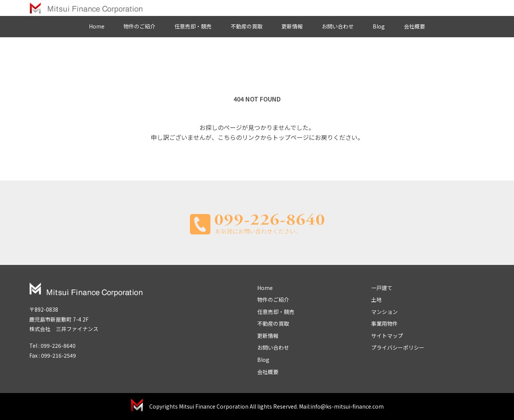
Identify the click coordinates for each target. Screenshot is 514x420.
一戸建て (382, 288)
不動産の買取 (247, 26)
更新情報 (292, 26)
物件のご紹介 (139, 26)
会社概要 (414, 26)
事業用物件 (384, 323)
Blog (379, 26)
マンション (384, 312)
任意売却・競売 (193, 26)
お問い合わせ (338, 26)
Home (97, 26)
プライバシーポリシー (398, 347)
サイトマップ (387, 336)
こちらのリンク (239, 137)
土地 (376, 300)
